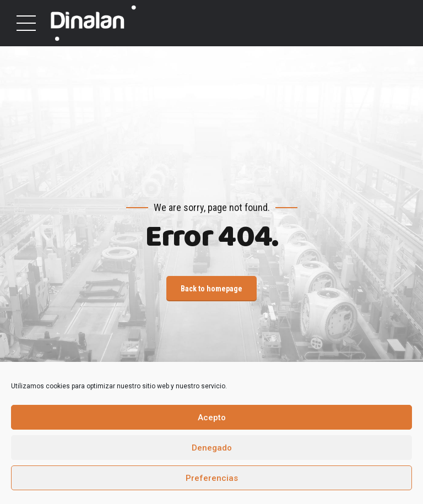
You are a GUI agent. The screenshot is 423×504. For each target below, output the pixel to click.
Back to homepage (211, 289)
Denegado (212, 448)
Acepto (212, 418)
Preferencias (212, 478)
